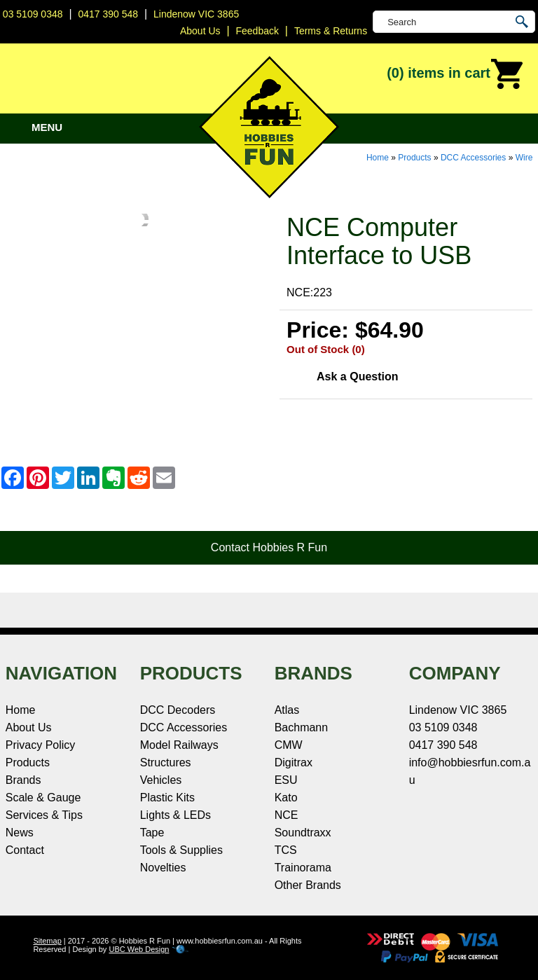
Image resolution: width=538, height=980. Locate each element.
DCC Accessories (473, 158)
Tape (152, 833)
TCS (286, 850)
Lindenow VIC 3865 (196, 14)
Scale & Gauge (43, 798)
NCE (287, 815)
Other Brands (308, 885)
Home (378, 158)
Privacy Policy (41, 745)
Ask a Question (357, 377)
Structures (166, 762)
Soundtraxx (303, 833)
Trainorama (303, 868)
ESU (286, 780)
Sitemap (47, 941)
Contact (25, 850)
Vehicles (161, 780)
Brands (23, 780)
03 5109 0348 (33, 14)
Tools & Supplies (181, 850)
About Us (29, 727)
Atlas (287, 710)
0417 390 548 (108, 14)
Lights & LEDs (175, 815)
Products (414, 158)
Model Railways (179, 745)
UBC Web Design (139, 949)
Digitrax (294, 762)
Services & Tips (44, 815)
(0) (455, 74)
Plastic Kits (167, 798)
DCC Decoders (178, 710)
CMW (289, 745)
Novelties (163, 868)
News (20, 833)
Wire (524, 158)
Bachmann (302, 727)
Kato (286, 798)
